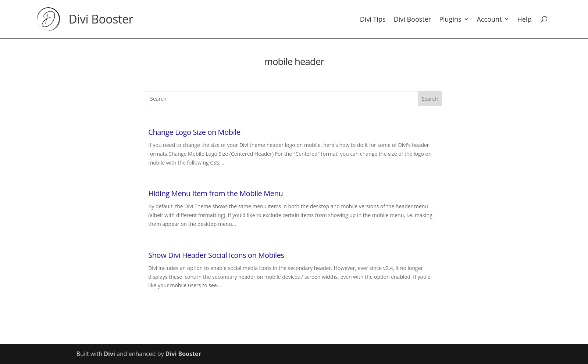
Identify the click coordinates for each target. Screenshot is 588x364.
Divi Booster (101, 19)
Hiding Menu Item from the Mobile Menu (215, 193)
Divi (109, 354)
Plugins (450, 19)
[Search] (544, 19)
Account (489, 19)
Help (525, 19)
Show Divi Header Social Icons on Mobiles (216, 255)
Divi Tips (373, 19)
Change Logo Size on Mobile (194, 132)
